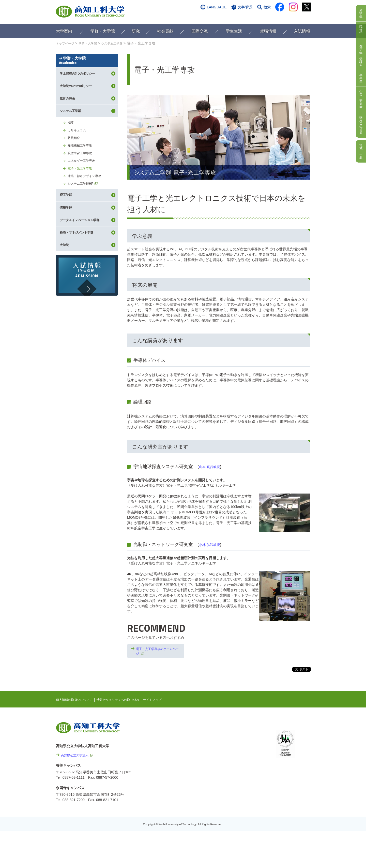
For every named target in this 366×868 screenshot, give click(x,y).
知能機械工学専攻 (82, 170)
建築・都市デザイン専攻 (87, 204)
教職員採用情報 (231, 821)
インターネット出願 (289, 17)
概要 (71, 145)
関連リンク (220, 753)
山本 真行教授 (213, 467)
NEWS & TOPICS (226, 729)
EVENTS (219, 737)
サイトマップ (167, 701)
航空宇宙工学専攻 (82, 179)
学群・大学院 (87, 69)
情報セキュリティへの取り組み (128, 701)
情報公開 (226, 793)
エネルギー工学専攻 (84, 187)
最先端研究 (220, 745)
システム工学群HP (82, 212)
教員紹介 (75, 162)
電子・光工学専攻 (82, 196)
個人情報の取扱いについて (77, 701)
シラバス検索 (286, 734)
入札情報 (226, 834)
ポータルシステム (290, 742)
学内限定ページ (288, 750)
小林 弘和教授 (213, 544)
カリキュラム (78, 154)
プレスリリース (231, 807)
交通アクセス (208, 17)
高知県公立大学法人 (77, 757)
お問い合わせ (236, 17)
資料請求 (260, 17)
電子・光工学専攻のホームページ (157, 652)
